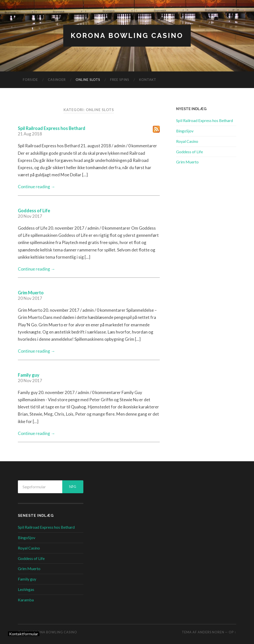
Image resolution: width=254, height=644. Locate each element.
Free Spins (120, 80)
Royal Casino (187, 141)
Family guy (29, 375)
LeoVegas (26, 589)
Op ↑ (232, 632)
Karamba (26, 600)
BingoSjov (185, 131)
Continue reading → (36, 187)
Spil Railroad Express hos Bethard (52, 128)
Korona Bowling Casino (127, 36)
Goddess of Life (34, 211)
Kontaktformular (24, 634)
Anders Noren (211, 632)
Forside (30, 80)
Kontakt (148, 80)
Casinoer (57, 80)
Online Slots (88, 80)
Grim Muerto (31, 293)
